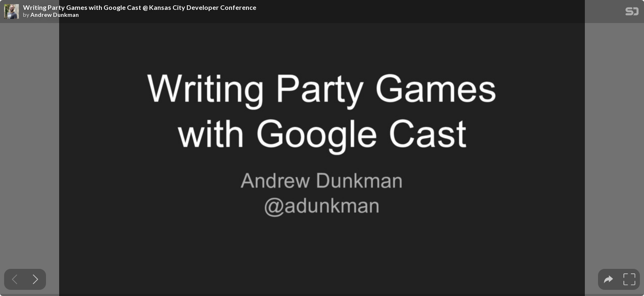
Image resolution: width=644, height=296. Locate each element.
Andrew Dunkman (55, 15)
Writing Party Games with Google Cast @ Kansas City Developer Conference (140, 7)
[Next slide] (36, 279)
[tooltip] (608, 279)
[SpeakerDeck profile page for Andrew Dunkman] (11, 12)
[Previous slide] (15, 279)
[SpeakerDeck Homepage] (632, 13)
